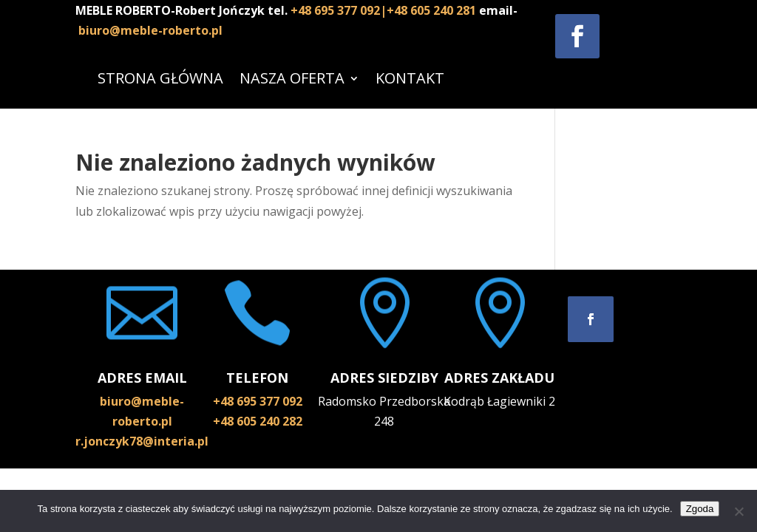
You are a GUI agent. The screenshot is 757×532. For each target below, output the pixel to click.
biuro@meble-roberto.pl (150, 30)
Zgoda (700, 509)
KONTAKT (410, 78)
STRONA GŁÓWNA (160, 78)
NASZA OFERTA (292, 78)
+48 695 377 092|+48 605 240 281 (385, 10)
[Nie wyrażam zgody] (739, 511)
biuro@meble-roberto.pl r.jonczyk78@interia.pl (142, 421)
